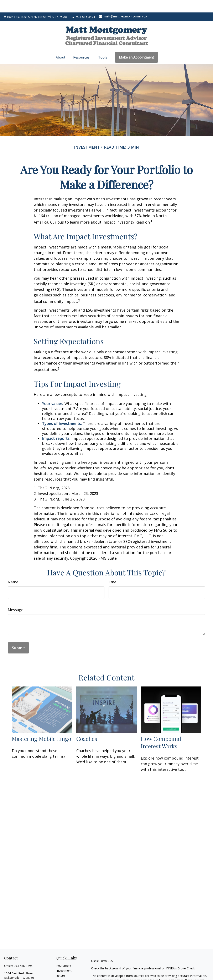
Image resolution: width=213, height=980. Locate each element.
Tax (59, 973)
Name (13, 569)
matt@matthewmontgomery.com (124, 4)
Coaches (87, 726)
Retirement (64, 953)
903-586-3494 (83, 4)
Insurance (63, 968)
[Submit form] (18, 635)
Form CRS (106, 948)
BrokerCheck (186, 956)
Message (15, 597)
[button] (61, 45)
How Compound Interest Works (161, 730)
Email (113, 569)
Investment (64, 958)
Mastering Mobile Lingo (41, 726)
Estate (61, 963)
